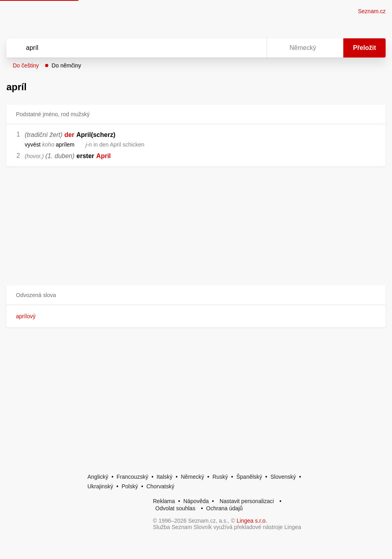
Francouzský (132, 477)
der (69, 135)
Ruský (220, 477)
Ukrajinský (100, 486)
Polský (130, 486)
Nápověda (196, 501)
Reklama (164, 501)
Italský (164, 477)
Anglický (98, 477)
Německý (192, 477)
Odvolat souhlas (175, 508)
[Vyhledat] (126, 48)
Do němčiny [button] (66, 65)
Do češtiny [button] (26, 65)
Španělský (249, 477)
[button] (196, 295)
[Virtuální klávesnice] (253, 48)
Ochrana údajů (224, 508)
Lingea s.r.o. (252, 521)
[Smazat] (236, 48)
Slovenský (283, 477)
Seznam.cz (372, 11)
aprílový (26, 316)
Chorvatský (160, 486)
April (103, 156)
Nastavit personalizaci (247, 501)
